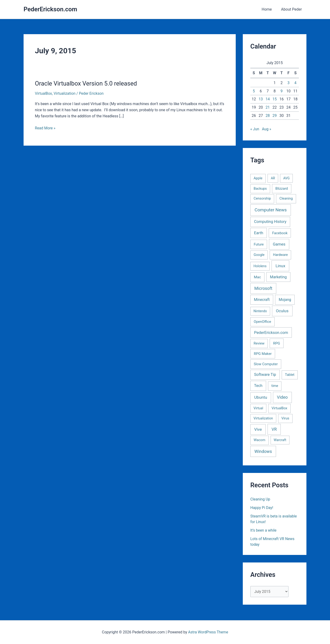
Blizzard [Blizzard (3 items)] (282, 189)
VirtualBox (43, 93)
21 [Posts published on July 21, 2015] (268, 107)
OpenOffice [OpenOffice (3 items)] (262, 322)
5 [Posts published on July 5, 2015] (254, 91)
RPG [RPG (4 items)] (277, 343)
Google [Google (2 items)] (259, 255)
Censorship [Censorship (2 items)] (262, 198)
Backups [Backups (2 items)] (260, 189)
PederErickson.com (50, 9)
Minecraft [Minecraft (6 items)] (262, 300)
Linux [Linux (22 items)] (280, 266)
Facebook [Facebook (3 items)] (280, 233)
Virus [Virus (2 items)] (285, 418)
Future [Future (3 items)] (259, 244)
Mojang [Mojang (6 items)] (285, 300)
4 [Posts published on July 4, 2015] (295, 83)
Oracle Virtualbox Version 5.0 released (87, 83)
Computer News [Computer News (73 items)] (271, 210)
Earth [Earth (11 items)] (259, 233)
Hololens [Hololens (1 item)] (260, 266)
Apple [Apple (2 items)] (258, 178)
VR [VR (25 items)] (274, 429)
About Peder (292, 9)
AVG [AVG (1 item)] (287, 178)
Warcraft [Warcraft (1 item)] (280, 440)
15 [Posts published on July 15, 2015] (275, 99)
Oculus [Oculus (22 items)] (282, 311)
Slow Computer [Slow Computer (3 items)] (266, 364)
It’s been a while (264, 530)
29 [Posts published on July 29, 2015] (275, 116)
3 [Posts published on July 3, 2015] (288, 83)
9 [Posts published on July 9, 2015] (282, 91)
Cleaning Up (260, 499)
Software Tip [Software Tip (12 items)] (265, 375)
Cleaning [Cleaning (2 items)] (286, 198)
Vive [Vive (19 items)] (258, 429)
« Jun (255, 129)
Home (269, 9)
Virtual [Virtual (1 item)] (258, 408)
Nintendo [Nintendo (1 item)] (260, 311)
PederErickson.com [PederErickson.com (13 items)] (271, 333)
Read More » (45, 128)
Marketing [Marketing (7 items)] (278, 277)
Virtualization (65, 93)
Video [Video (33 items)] (282, 397)
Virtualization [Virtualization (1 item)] (263, 418)
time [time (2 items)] (275, 386)
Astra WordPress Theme (208, 632)
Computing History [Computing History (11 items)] (270, 222)
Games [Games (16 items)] (279, 244)
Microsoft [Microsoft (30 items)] (263, 288)
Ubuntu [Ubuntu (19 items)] (261, 397)
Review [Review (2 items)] (259, 343)
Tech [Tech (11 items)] (258, 386)
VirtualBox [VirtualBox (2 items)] (279, 408)
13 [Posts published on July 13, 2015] (261, 99)
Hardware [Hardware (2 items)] (280, 255)
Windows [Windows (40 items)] (263, 451)
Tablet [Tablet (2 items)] (290, 375)
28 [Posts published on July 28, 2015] (268, 116)
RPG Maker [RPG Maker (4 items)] (263, 354)
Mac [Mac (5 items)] (257, 277)
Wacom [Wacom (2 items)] (259, 440)
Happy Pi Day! (262, 508)
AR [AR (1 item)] (273, 178)
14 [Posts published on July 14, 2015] (268, 99)
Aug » (267, 129)
